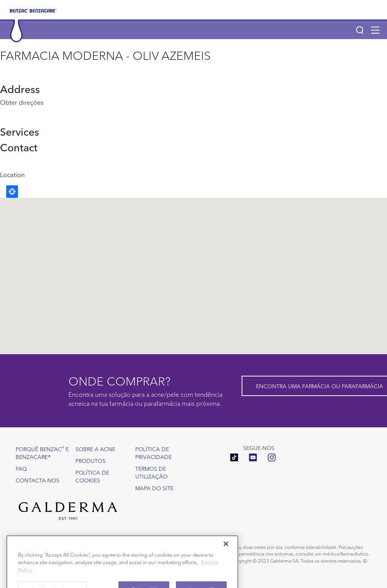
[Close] (226, 556)
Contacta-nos (38, 480)
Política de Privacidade (153, 453)
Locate (12, 192)
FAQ (21, 468)
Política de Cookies (92, 476)
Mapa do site (154, 488)
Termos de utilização (151, 472)
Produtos (90, 461)
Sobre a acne (95, 449)
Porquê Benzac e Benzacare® (42, 453)
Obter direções (22, 102)
